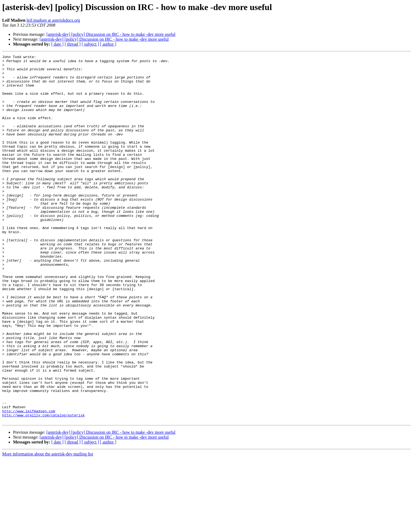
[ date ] (57, 44)
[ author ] (108, 44)
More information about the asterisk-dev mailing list (48, 527)
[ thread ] (73, 44)
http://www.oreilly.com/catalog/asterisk (43, 487)
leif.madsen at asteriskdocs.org (53, 20)
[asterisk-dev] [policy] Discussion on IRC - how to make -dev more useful (111, 34)
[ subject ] (90, 44)
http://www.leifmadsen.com (29, 483)
